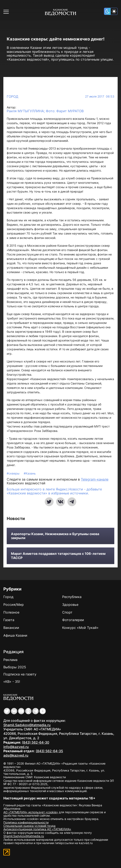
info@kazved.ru (16, 747)
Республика (72, 597)
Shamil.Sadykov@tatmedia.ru (27, 725)
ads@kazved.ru (16, 755)
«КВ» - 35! (12, 682)
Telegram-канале (95, 479)
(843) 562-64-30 (36, 742)
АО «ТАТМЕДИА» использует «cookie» (31, 812)
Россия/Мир (14, 605)
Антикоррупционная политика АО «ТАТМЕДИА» (37, 829)
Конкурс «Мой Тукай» (80, 628)
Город (12, 96)
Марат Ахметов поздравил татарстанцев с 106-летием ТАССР (58, 556)
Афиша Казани (15, 635)
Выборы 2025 (15, 667)
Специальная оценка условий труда (29, 826)
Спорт (67, 612)
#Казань (30, 473)
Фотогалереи (73, 620)
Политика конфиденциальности (26, 822)
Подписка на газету (20, 674)
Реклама (10, 660)
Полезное (11, 612)
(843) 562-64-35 (49, 751)
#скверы (14, 473)
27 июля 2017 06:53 (100, 96)
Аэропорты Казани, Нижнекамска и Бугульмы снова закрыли (55, 536)
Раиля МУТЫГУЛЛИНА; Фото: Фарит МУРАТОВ (45, 111)
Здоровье (70, 605)
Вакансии (11, 628)
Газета (9, 620)
